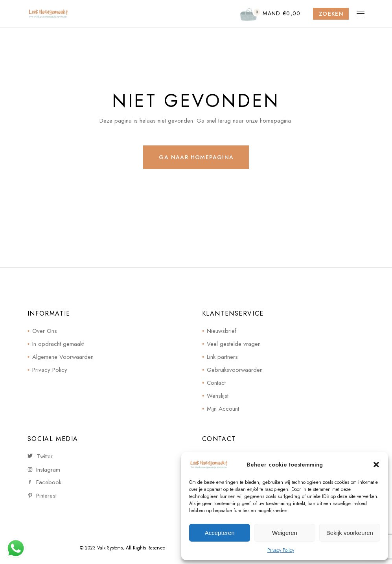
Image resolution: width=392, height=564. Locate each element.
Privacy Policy (281, 550)
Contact (216, 383)
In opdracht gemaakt (58, 344)
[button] (376, 465)
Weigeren (285, 533)
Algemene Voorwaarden (63, 357)
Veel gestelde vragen (234, 344)
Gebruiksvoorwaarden (235, 370)
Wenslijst (218, 396)
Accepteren (220, 533)
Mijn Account (223, 409)
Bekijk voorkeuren (350, 533)
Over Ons (45, 331)
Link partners (222, 357)
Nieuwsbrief (222, 331)
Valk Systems (110, 548)
